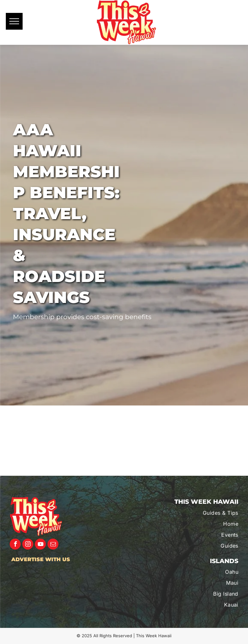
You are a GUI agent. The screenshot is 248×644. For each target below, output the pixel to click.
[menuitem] (204, 513)
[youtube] (40, 545)
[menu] (14, 21)
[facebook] (15, 545)
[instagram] (28, 545)
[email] (53, 545)
